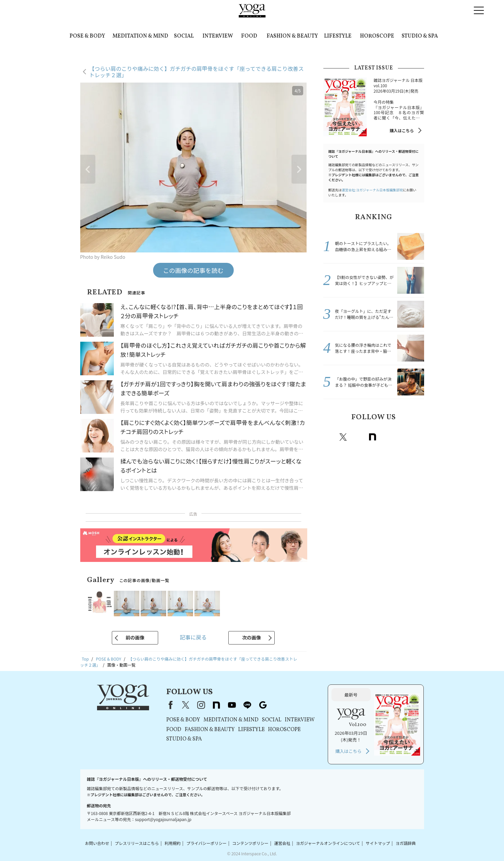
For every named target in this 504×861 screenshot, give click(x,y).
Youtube (387, 437)
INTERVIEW (218, 36)
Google (417, 437)
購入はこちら (402, 130)
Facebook (329, 437)
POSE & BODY (87, 36)
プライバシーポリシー (207, 843)
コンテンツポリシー (250, 843)
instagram (358, 437)
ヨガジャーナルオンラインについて (328, 843)
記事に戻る (193, 637)
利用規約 (173, 843)
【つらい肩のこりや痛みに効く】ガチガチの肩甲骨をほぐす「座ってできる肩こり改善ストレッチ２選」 (197, 72)
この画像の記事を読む (193, 270)
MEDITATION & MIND (140, 36)
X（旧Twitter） (186, 705)
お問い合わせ (97, 843)
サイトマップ (378, 843)
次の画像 (251, 637)
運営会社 (282, 843)
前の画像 (135, 637)
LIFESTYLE (338, 36)
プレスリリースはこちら (137, 843)
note (373, 437)
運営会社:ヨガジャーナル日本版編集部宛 (372, 190)
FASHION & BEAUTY (292, 36)
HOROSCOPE (377, 36)
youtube (232, 705)
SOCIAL (184, 36)
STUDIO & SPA (420, 36)
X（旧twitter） (343, 437)
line (402, 437)
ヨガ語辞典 (406, 843)
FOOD (249, 36)
